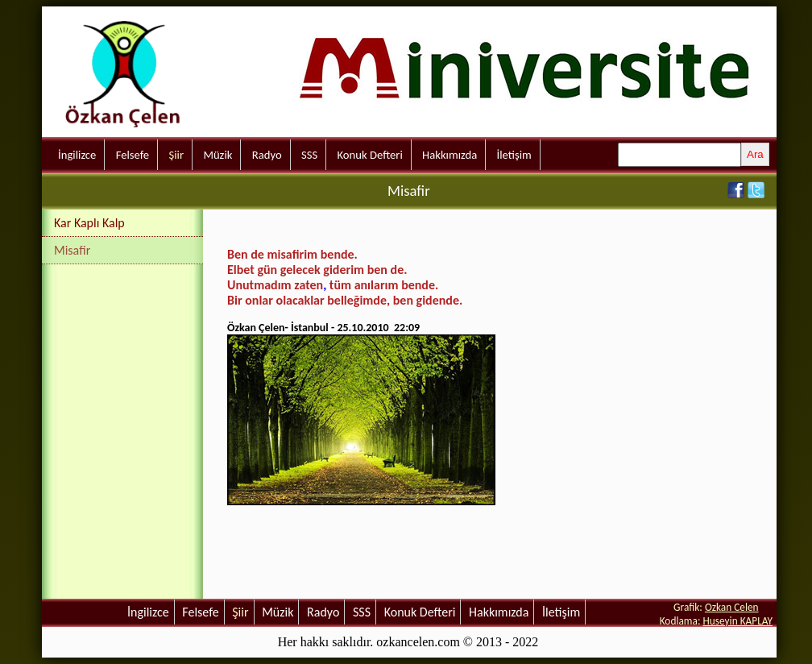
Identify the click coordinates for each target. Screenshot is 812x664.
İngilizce (77, 155)
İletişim (514, 155)
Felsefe (133, 155)
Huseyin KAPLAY (737, 621)
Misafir (72, 250)
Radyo (267, 155)
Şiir (176, 155)
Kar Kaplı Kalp (89, 223)
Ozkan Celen (732, 607)
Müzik (217, 155)
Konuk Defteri (370, 155)
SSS (309, 155)
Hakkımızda (449, 155)
